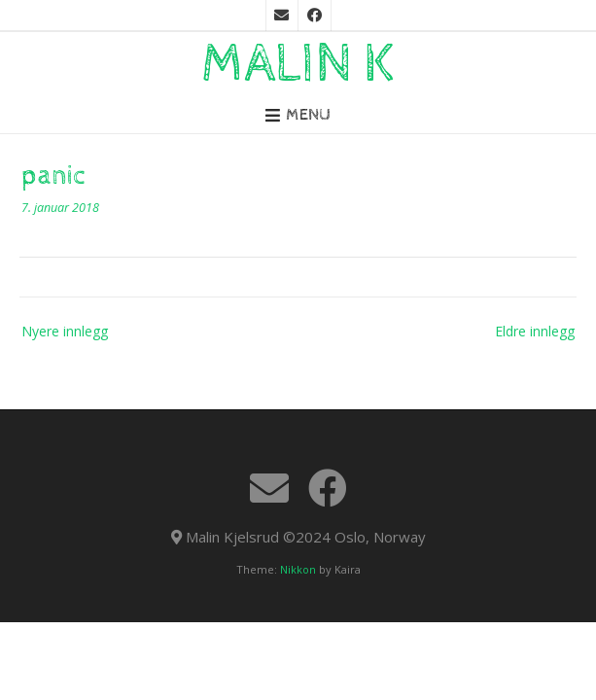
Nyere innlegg (65, 331)
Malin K (298, 64)
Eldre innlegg (535, 331)
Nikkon (298, 569)
